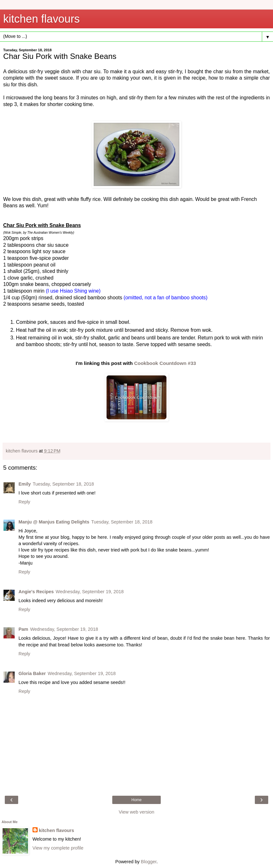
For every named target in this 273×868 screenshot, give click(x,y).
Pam (23, 629)
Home (136, 800)
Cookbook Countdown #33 (165, 363)
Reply (24, 502)
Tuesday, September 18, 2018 (63, 484)
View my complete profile (58, 848)
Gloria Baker (32, 673)
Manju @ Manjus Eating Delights (54, 522)
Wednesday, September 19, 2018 (90, 592)
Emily (25, 484)
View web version (136, 812)
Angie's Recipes (36, 592)
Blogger (149, 862)
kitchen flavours (41, 19)
